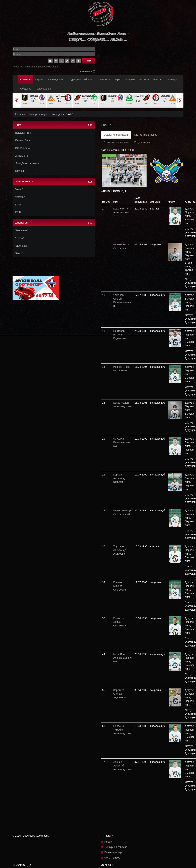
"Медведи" (21, 230)
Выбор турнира (38, 114)
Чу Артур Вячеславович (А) (122, 442)
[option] (33, 100)
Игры (118, 79)
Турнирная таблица (81, 79)
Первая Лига (23, 140)
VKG (25, 103)
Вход (89, 61)
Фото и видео (112, 858)
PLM (51, 103)
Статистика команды (116, 142)
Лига (157, 79)
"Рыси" (19, 253)
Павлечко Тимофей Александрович (122, 730)
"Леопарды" (22, 246)
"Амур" (19, 189)
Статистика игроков (146, 135)
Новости (17, 67)
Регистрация (31, 67)
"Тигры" (20, 238)
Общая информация (116, 135)
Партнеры (171, 79)
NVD (94, 103)
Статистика (103, 79)
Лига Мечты (22, 156)
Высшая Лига (23, 133)
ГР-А (18, 205)
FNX (77, 103)
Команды (26, 79)
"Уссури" (20, 197)
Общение (26, 89)
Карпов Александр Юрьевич (120, 478)
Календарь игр (56, 79)
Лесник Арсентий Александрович (122, 766)
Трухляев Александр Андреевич (120, 550)
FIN (68, 103)
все (90, 125)
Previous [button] (17, 101)
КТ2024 (20, 171)
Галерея (130, 79)
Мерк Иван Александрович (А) (122, 658)
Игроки (39, 79)
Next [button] (180, 101)
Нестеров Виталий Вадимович (120, 335)
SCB (42, 103)
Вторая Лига (23, 148)
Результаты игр (143, 142)
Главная (20, 114)
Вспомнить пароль (50, 67)
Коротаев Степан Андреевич (120, 694)
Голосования (43, 89)
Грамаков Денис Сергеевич (120, 622)
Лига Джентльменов (27, 163)
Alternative (88, 71)
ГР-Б (18, 212)
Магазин (144, 79)
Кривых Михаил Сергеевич (120, 586)
